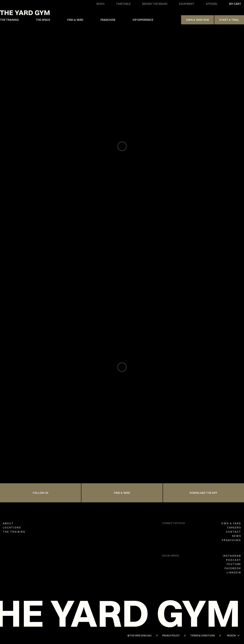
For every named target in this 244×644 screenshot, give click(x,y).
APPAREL (212, 4)
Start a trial (229, 20)
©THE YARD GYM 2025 (140, 636)
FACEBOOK (233, 568)
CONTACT (234, 532)
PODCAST (234, 560)
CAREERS (234, 528)
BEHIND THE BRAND (155, 4)
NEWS (100, 4)
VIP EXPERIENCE (143, 20)
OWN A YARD (231, 523)
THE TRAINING (9, 20)
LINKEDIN (234, 572)
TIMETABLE (123, 4)
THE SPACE (43, 20)
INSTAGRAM (232, 556)
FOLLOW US (41, 493)
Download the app (203, 493)
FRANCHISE (108, 20)
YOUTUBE (234, 564)
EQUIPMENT (187, 4)
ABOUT (8, 523)
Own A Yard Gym (197, 20)
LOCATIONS (12, 528)
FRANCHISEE (232, 540)
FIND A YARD (75, 20)
